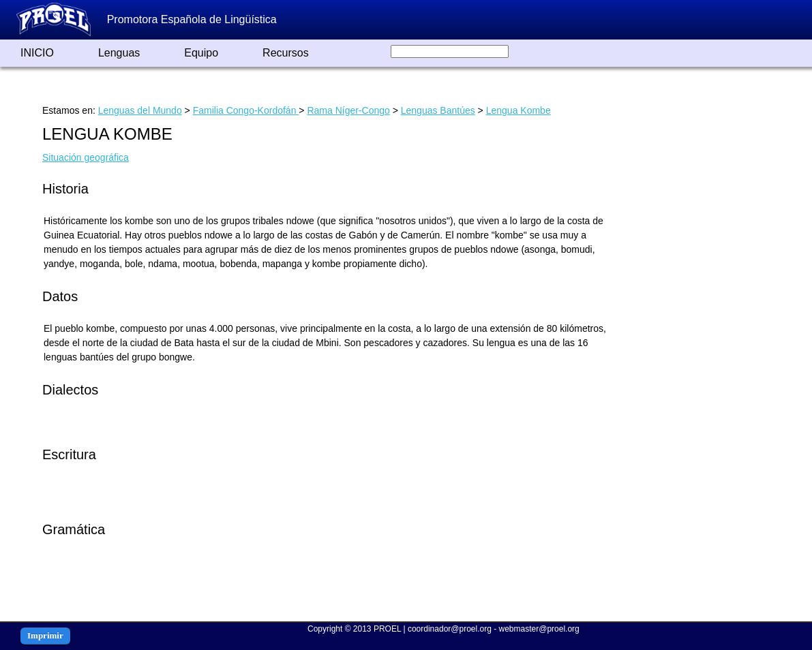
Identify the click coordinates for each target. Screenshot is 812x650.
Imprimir (45, 635)
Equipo (201, 53)
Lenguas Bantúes (438, 110)
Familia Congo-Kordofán (246, 110)
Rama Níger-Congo (348, 110)
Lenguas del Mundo (140, 110)
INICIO (37, 53)
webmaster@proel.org (539, 629)
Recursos (286, 53)
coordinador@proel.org (450, 629)
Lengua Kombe (518, 110)
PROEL (387, 629)
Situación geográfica (86, 157)
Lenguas (119, 53)
